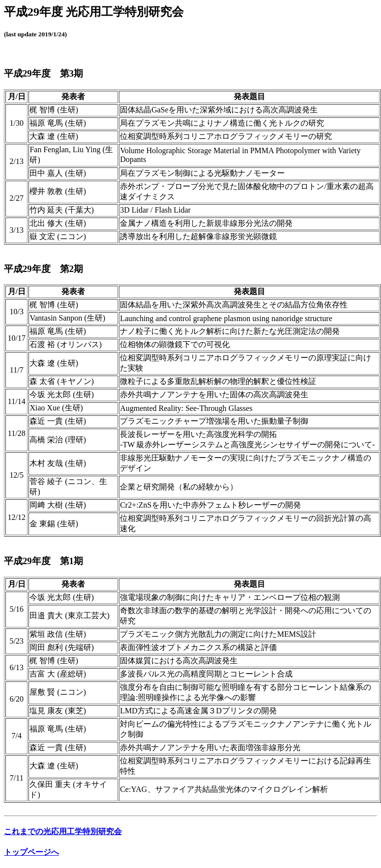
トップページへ (31, 852)
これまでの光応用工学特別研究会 (63, 831)
